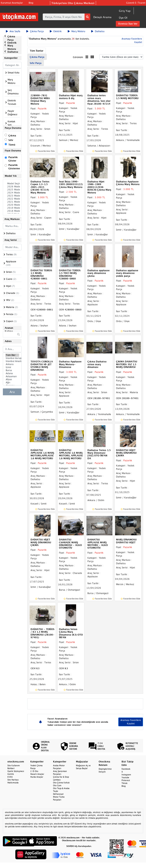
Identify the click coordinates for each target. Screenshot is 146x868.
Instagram (126, 775)
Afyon (12, 380)
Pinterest (126, 780)
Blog (31, 3)
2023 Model (12, 196)
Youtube (125, 777)
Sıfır (11, 140)
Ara (12, 392)
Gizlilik (11, 774)
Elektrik (56, 31)
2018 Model (12, 211)
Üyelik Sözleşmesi (16, 771)
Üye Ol (123, 18)
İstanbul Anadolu (12, 361)
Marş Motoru (76, 31)
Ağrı (12, 383)
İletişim (102, 772)
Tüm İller (12, 355)
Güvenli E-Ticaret (136, 3)
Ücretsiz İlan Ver (128, 24)
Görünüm (78, 57)
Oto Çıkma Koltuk (61, 783)
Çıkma (12, 136)
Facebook (126, 769)
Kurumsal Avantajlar (12, 3)
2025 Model (12, 190)
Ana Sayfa (13, 31)
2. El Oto (34, 771)
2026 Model (12, 187)
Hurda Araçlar (37, 777)
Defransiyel (58, 794)
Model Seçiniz (12, 184)
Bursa (12, 370)
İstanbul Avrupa (12, 358)
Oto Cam (57, 785)
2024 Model (12, 193)
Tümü (12, 145)
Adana (12, 373)
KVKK (10, 777)
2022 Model (12, 199)
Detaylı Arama (102, 17)
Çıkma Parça (35, 31)
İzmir (12, 367)
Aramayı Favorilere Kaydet (131, 722)
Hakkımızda (13, 783)
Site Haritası (13, 780)
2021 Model (12, 202)
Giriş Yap (125, 11)
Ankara (12, 364)
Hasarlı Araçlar (37, 774)
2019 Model (12, 208)
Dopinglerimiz (105, 769)
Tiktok (125, 783)
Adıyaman (12, 376)
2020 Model (12, 205)
